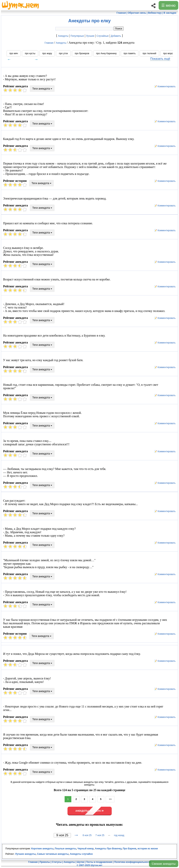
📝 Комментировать (164, 86)
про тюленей (149, 53)
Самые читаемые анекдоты (53, 854)
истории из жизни (148, 849)
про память (130, 53)
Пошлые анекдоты (65, 849)
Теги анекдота (42, 89)
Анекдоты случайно (81, 854)
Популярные (77, 36)
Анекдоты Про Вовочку (108, 849)
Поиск (119, 29)
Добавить (116, 36)
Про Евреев (129, 849)
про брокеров (82, 53)
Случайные (103, 36)
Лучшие (90, 36)
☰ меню (168, 5)
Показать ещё (160, 59)
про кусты (30, 53)
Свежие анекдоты (164, 864)
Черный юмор (86, 849)
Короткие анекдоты (42, 849)
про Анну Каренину (106, 53)
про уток (63, 53)
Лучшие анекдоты (25, 854)
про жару (47, 53)
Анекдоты (63, 36)
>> (110, 799)
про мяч (14, 53)
